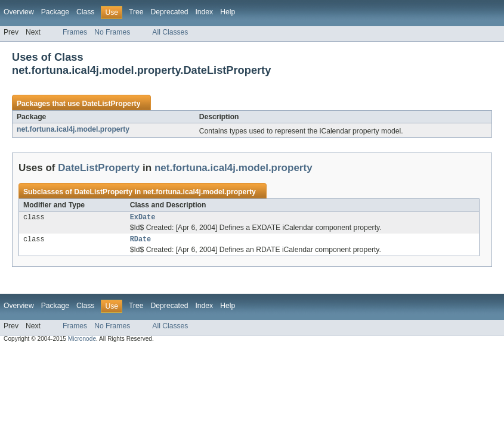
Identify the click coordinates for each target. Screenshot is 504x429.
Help (228, 12)
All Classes (170, 32)
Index (204, 12)
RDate (141, 241)
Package (55, 12)
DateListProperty (111, 104)
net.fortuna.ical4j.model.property (73, 129)
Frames (75, 32)
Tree (136, 12)
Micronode (82, 341)
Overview (19, 12)
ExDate (143, 218)
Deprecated (170, 12)
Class (85, 12)
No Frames (112, 32)
